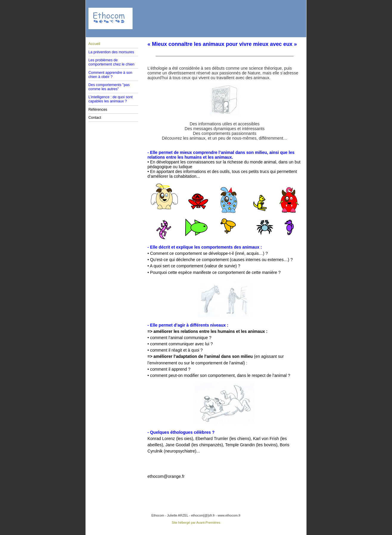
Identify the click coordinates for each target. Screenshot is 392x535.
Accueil (94, 44)
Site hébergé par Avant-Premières (196, 522)
